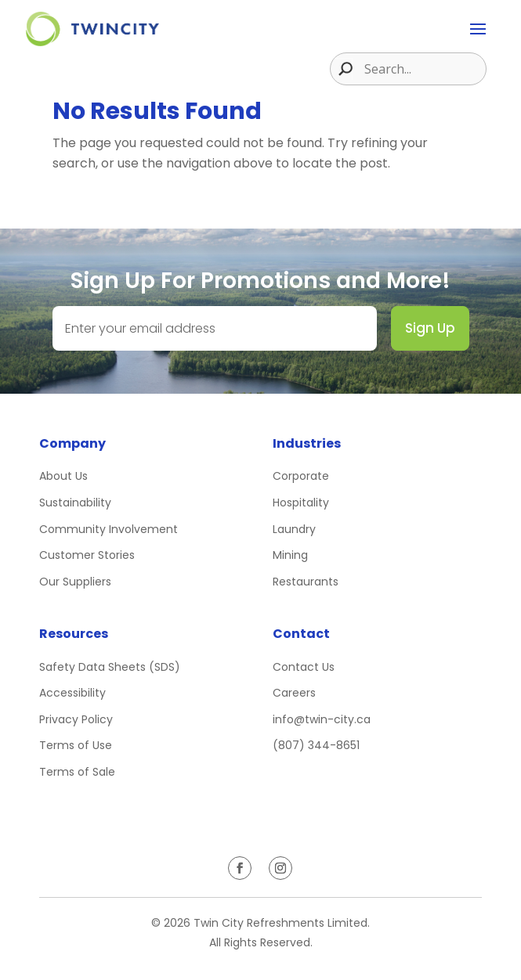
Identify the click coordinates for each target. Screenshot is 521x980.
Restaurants (306, 582)
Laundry (294, 529)
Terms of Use (76, 745)
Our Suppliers (75, 582)
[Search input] (423, 69)
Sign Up (430, 328)
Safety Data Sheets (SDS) (110, 667)
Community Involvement (109, 529)
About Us (63, 476)
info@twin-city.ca (322, 719)
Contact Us (304, 667)
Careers (294, 693)
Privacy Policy (76, 719)
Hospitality (301, 503)
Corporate (301, 476)
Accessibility (72, 693)
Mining (290, 555)
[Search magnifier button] (342, 69)
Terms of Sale (77, 772)
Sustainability (75, 503)
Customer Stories (87, 555)
